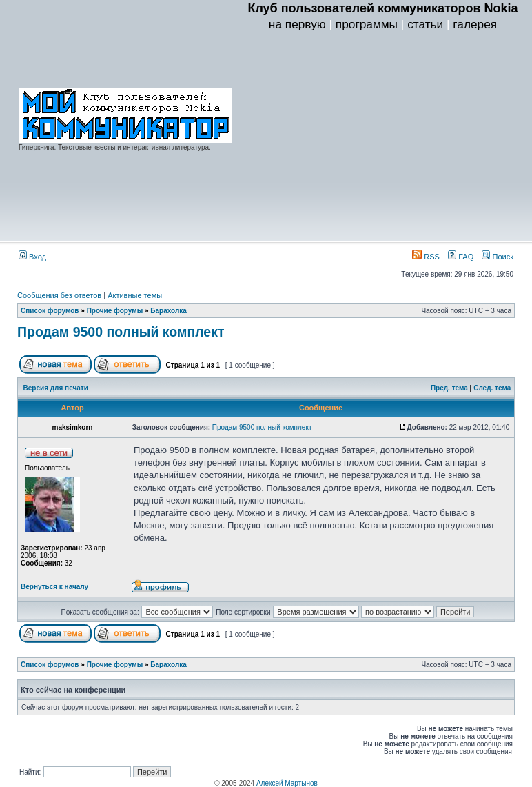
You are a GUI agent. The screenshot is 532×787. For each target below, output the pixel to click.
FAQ (461, 257)
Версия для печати (56, 388)
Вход (32, 257)
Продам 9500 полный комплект (121, 332)
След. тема (492, 388)
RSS (426, 257)
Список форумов (50, 311)
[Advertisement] (383, 139)
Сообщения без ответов (59, 295)
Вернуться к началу (54, 587)
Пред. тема (449, 388)
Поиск (498, 257)
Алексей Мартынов (287, 783)
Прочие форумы (115, 311)
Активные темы (135, 295)
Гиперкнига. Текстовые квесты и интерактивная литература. (115, 147)
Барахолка (168, 311)
